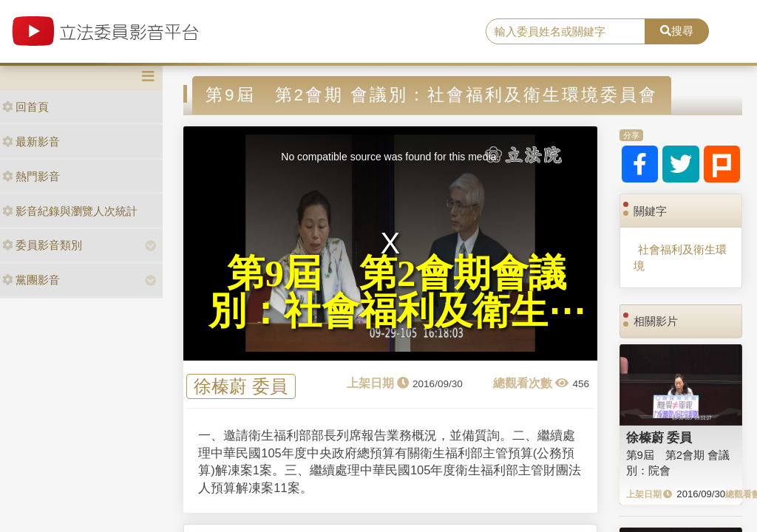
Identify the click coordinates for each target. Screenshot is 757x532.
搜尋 (677, 31)
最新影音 (31, 141)
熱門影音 (31, 176)
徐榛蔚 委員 (241, 387)
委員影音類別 (42, 245)
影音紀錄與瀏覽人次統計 (70, 211)
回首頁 (26, 107)
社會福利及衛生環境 (680, 257)
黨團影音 (31, 280)
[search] (566, 32)
